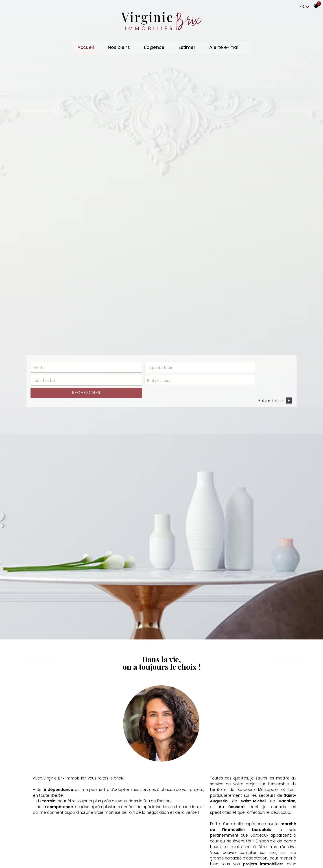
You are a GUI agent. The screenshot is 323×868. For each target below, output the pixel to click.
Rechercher (268, 524)
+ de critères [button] (271, 532)
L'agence (155, 48)
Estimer (186, 48)
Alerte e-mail (222, 48)
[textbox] (114, 524)
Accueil (90, 48)
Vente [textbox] (43, 524)
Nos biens (121, 48)
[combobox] (60, 524)
